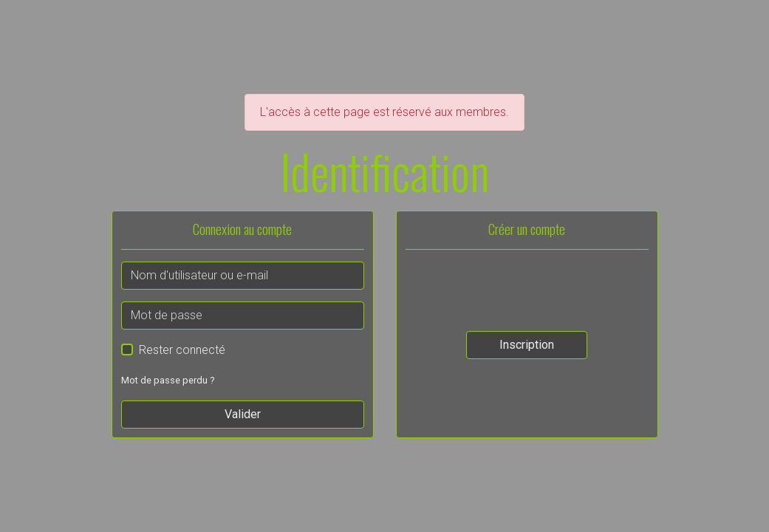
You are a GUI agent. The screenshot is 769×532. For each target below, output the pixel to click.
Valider (243, 414)
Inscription (527, 345)
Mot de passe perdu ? (168, 380)
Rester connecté (182, 350)
